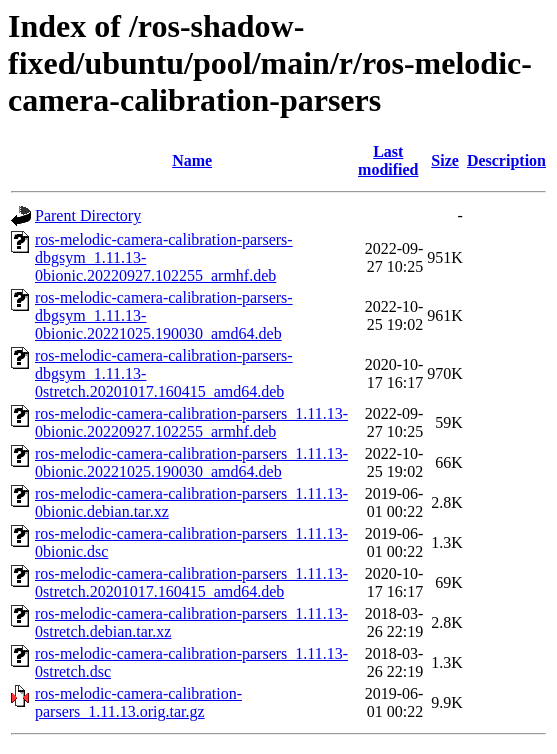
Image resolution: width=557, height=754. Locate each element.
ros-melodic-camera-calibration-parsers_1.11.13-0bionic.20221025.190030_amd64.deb (191, 462)
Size (445, 160)
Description (506, 160)
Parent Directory (88, 215)
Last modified (388, 160)
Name (192, 160)
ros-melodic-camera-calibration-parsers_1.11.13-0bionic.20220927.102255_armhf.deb (191, 422)
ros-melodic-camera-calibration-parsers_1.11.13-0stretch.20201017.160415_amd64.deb (191, 582)
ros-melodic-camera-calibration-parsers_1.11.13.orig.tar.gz (138, 702)
